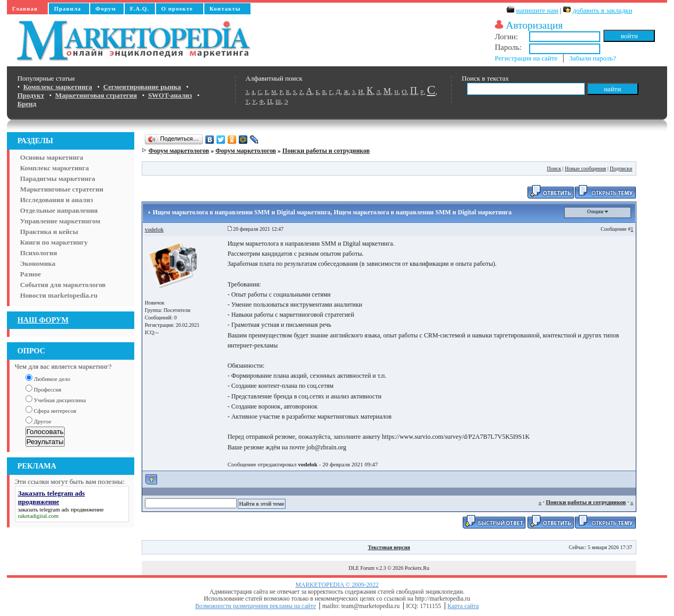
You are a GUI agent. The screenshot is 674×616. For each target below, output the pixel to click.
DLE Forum (362, 568)
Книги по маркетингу (54, 242)
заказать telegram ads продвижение (61, 509)
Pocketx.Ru (417, 568)
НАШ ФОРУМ (43, 320)
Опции (598, 211)
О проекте (177, 8)
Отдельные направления (59, 210)
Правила (68, 8)
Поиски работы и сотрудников (326, 151)
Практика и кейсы (49, 232)
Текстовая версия (389, 547)
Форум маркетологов (179, 151)
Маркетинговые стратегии (62, 189)
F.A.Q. (140, 8)
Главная (25, 8)
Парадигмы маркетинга (58, 179)
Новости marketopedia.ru (59, 295)
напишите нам (537, 10)
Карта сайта (463, 606)
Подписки (621, 168)
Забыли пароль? (593, 58)
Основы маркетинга (52, 157)
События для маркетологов (63, 285)
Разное (31, 274)
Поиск (554, 168)
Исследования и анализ (57, 200)
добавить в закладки (602, 10)
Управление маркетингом (60, 221)
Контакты (225, 8)
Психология (39, 253)
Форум (106, 8)
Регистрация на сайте (526, 58)
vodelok (154, 229)
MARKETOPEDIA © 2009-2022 (337, 585)
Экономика (38, 263)
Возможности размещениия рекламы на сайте (256, 606)
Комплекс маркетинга (55, 168)
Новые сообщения (585, 168)
